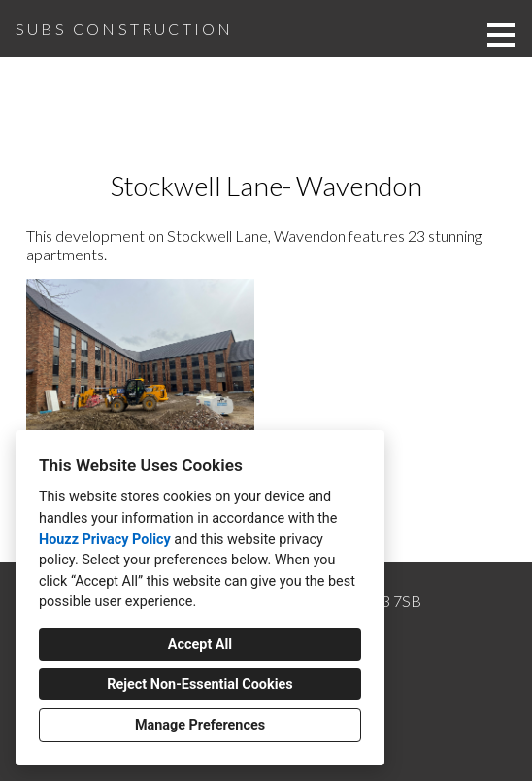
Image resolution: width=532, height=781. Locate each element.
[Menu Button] (501, 35)
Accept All (200, 645)
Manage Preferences (200, 725)
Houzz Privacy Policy (105, 540)
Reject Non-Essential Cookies (199, 684)
